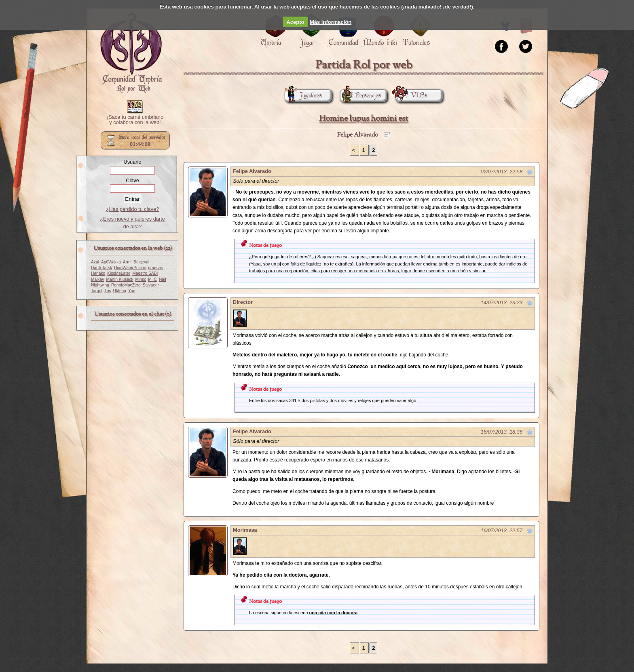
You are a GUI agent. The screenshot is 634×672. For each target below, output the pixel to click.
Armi (127, 262)
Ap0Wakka (111, 262)
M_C (152, 279)
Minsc (141, 279)
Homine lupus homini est (363, 119)
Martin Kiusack (119, 279)
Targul (97, 291)
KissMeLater (119, 273)
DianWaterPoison (130, 268)
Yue (132, 291)
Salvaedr (151, 285)
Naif (163, 279)
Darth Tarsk (101, 268)
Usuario (132, 162)
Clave (132, 180)
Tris (108, 291)
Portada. (131, 53)
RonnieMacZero (126, 285)
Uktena (120, 291)
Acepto (295, 22)
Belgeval (141, 262)
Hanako (98, 273)
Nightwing (100, 285)
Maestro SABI (145, 273)
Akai (95, 262)
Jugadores (303, 96)
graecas (155, 268)
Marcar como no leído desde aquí (530, 172)
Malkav (97, 279)
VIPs (411, 96)
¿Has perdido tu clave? (133, 209)
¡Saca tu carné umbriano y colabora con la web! (135, 120)
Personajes (360, 96)
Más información (331, 22)
